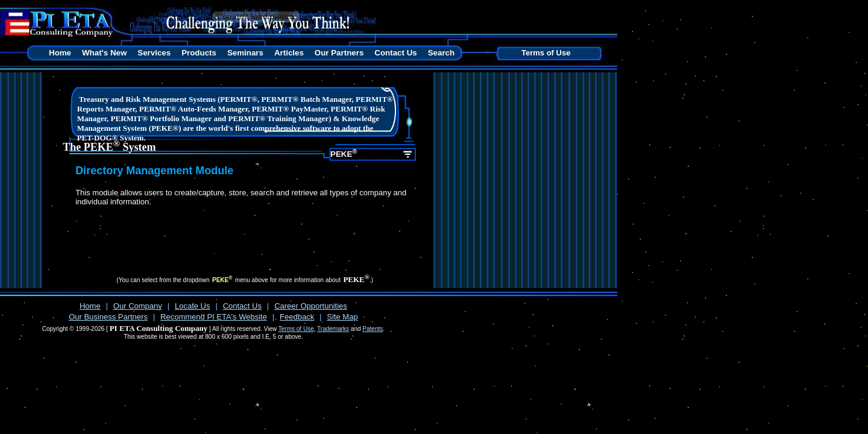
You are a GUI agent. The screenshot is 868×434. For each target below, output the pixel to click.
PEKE (344, 153)
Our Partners (339, 53)
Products (199, 53)
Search (441, 53)
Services (154, 53)
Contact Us (395, 53)
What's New (104, 53)
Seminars (245, 53)
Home (60, 53)
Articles (289, 53)
